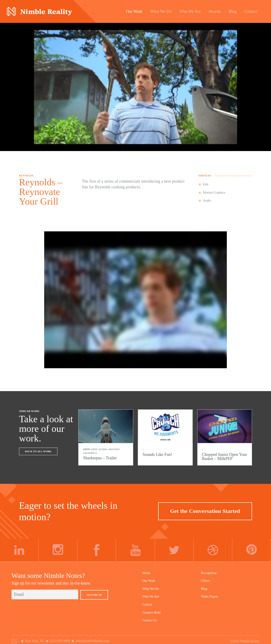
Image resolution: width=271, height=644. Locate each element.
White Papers (210, 597)
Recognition (209, 573)
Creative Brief (152, 613)
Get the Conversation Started (205, 511)
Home (146, 573)
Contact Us (150, 620)
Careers (147, 605)
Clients (206, 581)
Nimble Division (39, 12)
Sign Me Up (94, 595)
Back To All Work (38, 451)
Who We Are (151, 597)
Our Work (149, 581)
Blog (204, 589)
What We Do (151, 589)
